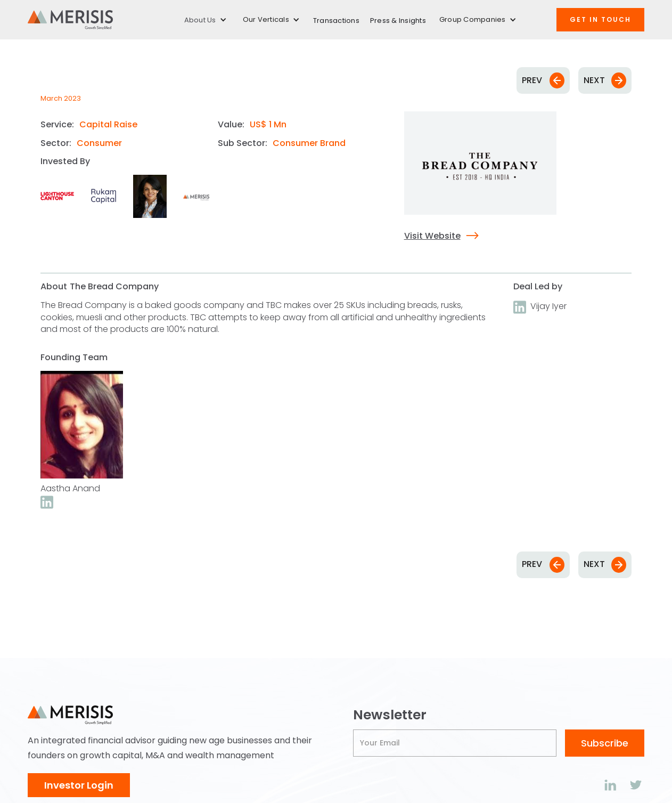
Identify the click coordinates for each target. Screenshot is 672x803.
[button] (206, 20)
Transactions (336, 21)
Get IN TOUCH (600, 19)
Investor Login (79, 785)
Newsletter (390, 715)
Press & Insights (398, 21)
